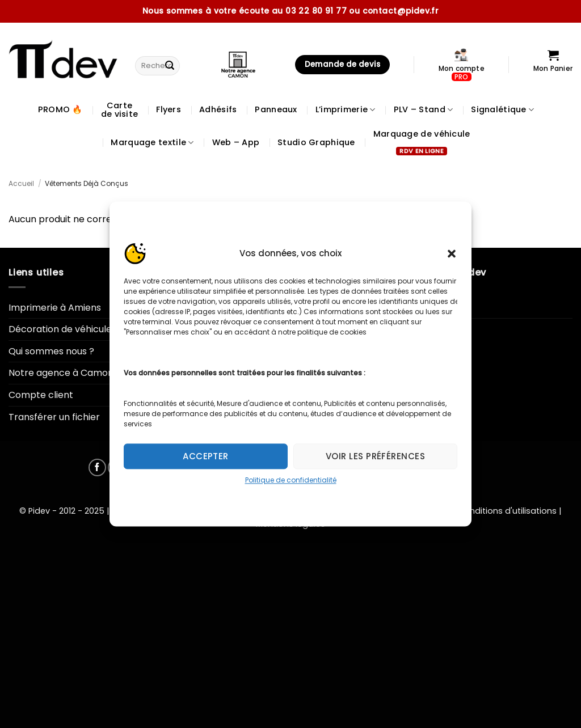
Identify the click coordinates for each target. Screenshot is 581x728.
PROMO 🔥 (60, 109)
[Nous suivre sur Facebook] (97, 467)
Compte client (41, 395)
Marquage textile (152, 142)
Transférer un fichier (54, 417)
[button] (452, 253)
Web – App (236, 142)
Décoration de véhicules (62, 329)
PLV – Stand (424, 109)
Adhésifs (218, 109)
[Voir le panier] (553, 65)
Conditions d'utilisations (507, 511)
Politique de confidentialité (291, 480)
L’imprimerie (346, 109)
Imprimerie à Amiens (55, 308)
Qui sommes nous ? (51, 351)
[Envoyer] (170, 66)
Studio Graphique (316, 142)
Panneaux (276, 109)
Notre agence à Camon (61, 373)
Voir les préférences (375, 456)
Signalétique (502, 109)
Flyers (169, 109)
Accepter (206, 456)
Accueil (21, 183)
